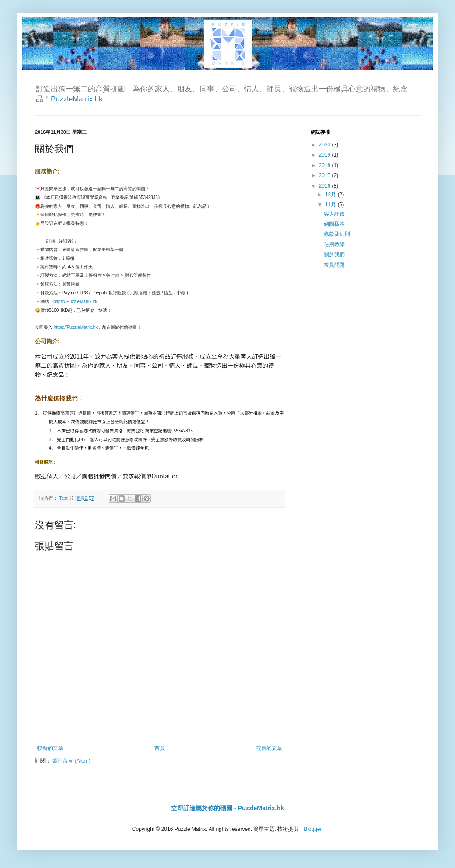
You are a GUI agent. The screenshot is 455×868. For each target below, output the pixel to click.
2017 (325, 175)
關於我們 (334, 254)
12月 (331, 195)
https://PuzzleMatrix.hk (75, 302)
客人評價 (334, 214)
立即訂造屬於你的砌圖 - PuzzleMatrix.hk (227, 808)
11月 (331, 205)
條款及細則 (337, 234)
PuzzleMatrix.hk (77, 99)
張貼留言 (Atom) (71, 761)
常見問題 (334, 265)
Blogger (313, 829)
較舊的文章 (269, 748)
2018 (325, 165)
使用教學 (334, 244)
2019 (325, 155)
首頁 (160, 748)
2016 (325, 186)
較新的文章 (50, 748)
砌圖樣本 (334, 224)
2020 (325, 145)
